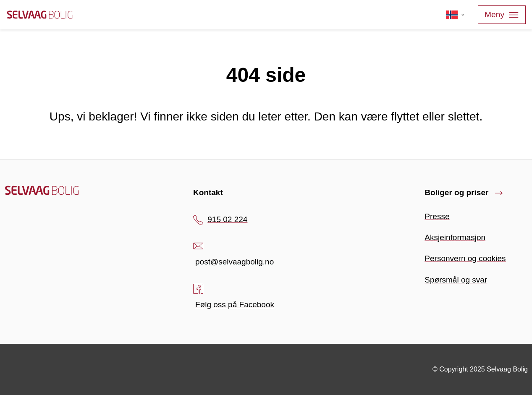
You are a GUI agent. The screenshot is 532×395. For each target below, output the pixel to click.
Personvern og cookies (465, 258)
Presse (437, 216)
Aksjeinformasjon (455, 237)
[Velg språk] (455, 15)
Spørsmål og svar (456, 280)
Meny (502, 15)
